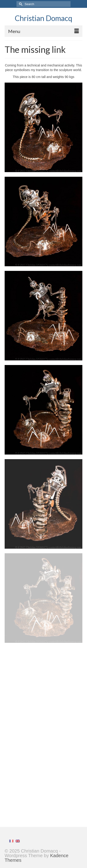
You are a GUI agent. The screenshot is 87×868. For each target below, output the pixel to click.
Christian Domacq (43, 18)
